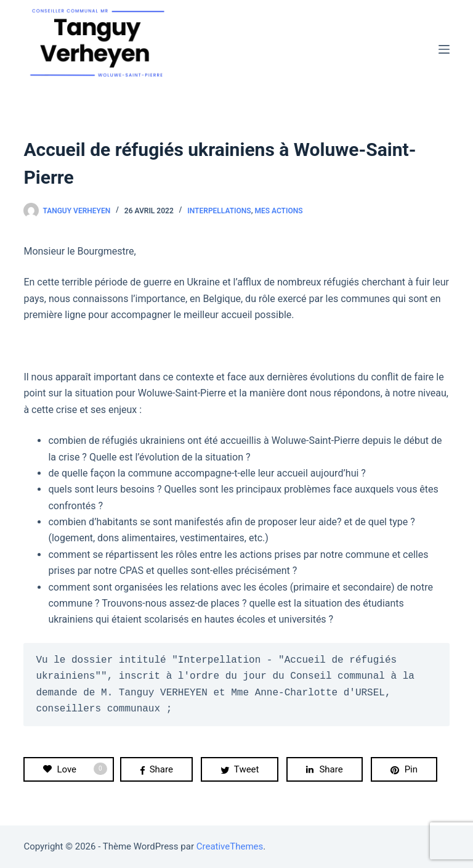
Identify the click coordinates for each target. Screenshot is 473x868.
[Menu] (444, 49)
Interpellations (219, 211)
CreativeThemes (230, 846)
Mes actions (278, 211)
